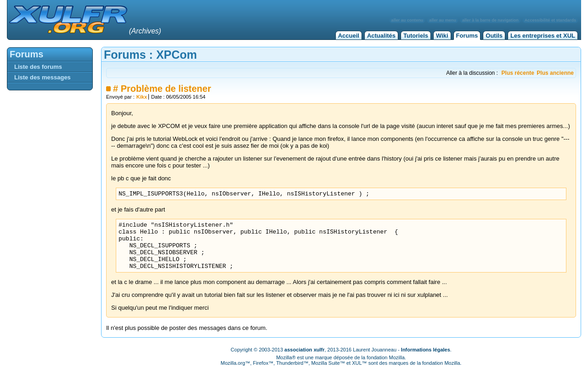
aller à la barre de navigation (490, 20)
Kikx (142, 97)
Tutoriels (416, 36)
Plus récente (518, 73)
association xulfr (304, 361)
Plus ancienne (555, 73)
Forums (467, 36)
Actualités (381, 36)
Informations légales (426, 361)
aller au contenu (407, 20)
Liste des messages (42, 77)
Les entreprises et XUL (543, 36)
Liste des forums (38, 67)
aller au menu (443, 20)
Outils (494, 36)
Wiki (442, 36)
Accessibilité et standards (550, 20)
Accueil (349, 36)
